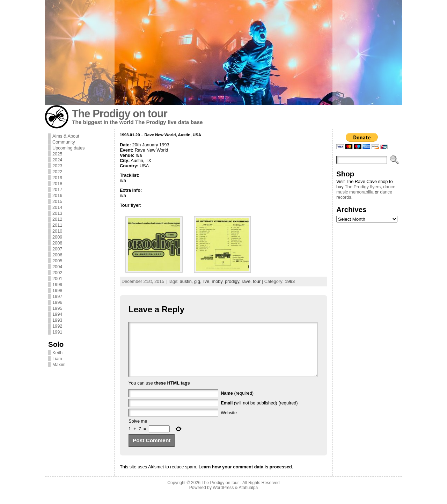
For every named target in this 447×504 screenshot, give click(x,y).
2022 (57, 172)
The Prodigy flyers (363, 187)
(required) (237, 404)
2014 (57, 207)
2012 (57, 219)
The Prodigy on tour (120, 114)
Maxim (59, 364)
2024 (57, 160)
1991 (57, 332)
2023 (57, 166)
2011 (57, 225)
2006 (57, 255)
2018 (57, 184)
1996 (57, 302)
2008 (57, 243)
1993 (57, 320)
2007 (57, 249)
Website (229, 423)
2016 (57, 195)
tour (257, 281)
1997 (57, 296)
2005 (57, 261)
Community (64, 142)
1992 (57, 326)
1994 (57, 314)
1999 (57, 284)
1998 (57, 290)
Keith (57, 353)
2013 (57, 213)
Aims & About (66, 136)
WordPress (223, 498)
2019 (57, 178)
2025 (57, 154)
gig (197, 281)
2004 (57, 267)
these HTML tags (172, 393)
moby (217, 281)
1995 (57, 308)
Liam (57, 359)
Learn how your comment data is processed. (246, 477)
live (206, 281)
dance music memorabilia (366, 189)
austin (186, 281)
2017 (57, 189)
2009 (57, 237)
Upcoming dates (68, 148)
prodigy (232, 281)
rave (246, 281)
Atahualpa (248, 498)
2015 (57, 201)
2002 (57, 273)
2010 (57, 231)
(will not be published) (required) (259, 413)
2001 (57, 279)
